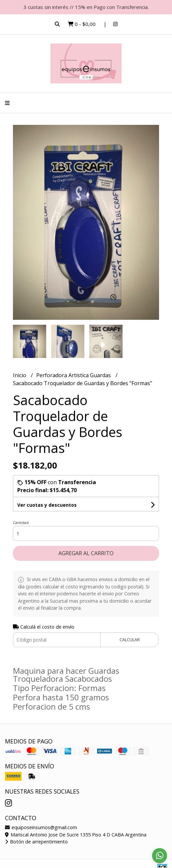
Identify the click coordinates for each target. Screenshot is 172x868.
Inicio (20, 375)
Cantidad (21, 522)
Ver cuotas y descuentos (47, 505)
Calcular (130, 640)
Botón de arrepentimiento (36, 842)
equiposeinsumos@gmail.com (41, 827)
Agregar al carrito (86, 553)
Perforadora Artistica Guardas (74, 375)
